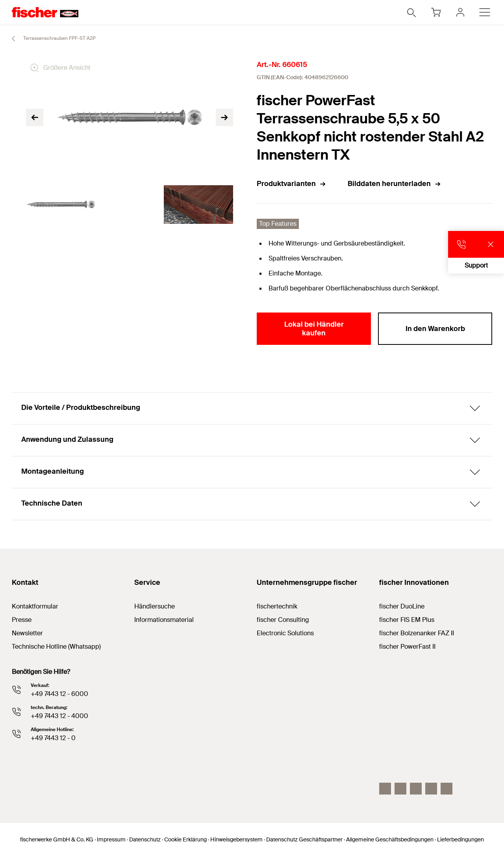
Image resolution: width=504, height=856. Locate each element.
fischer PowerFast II (407, 647)
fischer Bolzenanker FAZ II (417, 633)
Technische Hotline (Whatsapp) (56, 647)
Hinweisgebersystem (236, 839)
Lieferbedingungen (460, 839)
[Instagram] (385, 789)
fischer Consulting (283, 620)
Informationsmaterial (164, 620)
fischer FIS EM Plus (407, 620)
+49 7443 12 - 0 (53, 738)
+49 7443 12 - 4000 (59, 716)
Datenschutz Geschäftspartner (304, 839)
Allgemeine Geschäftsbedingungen (390, 839)
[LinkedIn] (400, 789)
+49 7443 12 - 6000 (59, 694)
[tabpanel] (60, 205)
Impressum (111, 839)
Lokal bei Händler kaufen (314, 329)
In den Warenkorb (435, 329)
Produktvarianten (292, 184)
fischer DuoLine (402, 606)
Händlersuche (155, 606)
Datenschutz (145, 839)
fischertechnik (277, 606)
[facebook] (431, 789)
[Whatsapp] (447, 789)
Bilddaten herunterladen (395, 184)
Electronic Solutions (285, 633)
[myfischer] (460, 12)
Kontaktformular (35, 606)
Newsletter (27, 633)
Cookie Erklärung (185, 839)
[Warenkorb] (436, 12)
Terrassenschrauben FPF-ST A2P (50, 39)
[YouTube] (416, 789)
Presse (22, 620)
